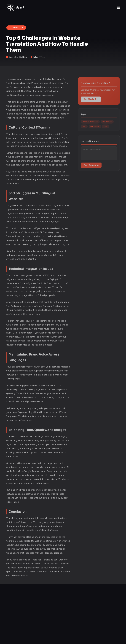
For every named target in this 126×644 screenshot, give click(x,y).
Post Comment (91, 168)
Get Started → (91, 102)
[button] (118, 8)
